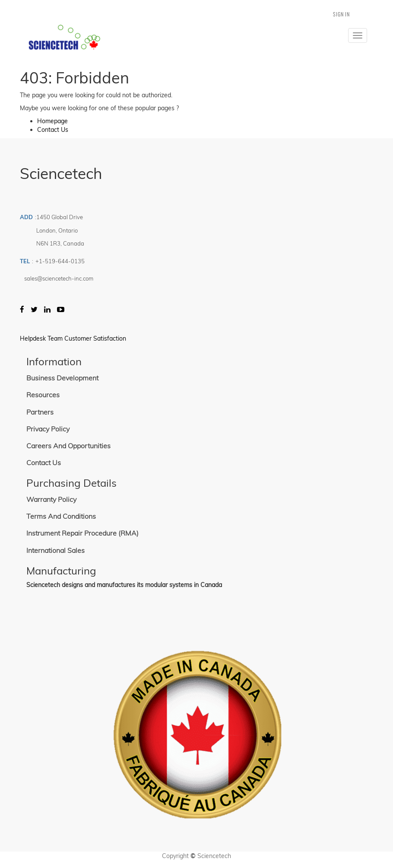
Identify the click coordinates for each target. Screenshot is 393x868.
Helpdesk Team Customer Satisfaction (73, 338)
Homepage (52, 121)
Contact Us (53, 130)
